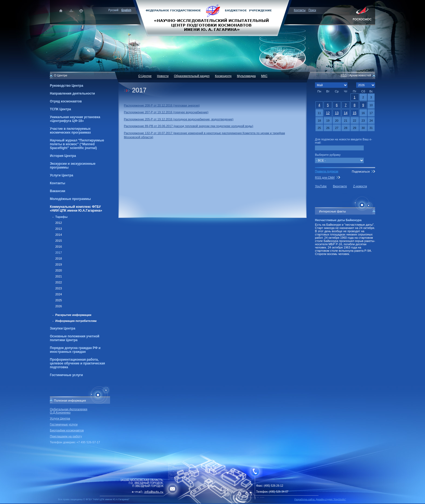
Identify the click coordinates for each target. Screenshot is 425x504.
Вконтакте (340, 186)
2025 (59, 300)
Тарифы (61, 217)
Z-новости (360, 186)
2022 (59, 282)
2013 (59, 229)
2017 (59, 253)
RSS (344, 75)
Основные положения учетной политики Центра (75, 338)
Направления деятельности (72, 93)
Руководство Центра (67, 86)
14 (346, 113)
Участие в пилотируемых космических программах (70, 131)
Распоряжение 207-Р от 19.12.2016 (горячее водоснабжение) (166, 112)
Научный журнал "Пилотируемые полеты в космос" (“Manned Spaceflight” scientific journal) (77, 144)
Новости (163, 76)
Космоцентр (223, 76)
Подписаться (361, 172)
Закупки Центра (63, 328)
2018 (59, 259)
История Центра (63, 156)
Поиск (312, 10)
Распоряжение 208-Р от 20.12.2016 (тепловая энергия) (162, 105)
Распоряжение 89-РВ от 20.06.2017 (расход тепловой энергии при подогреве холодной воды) (189, 126)
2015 (59, 241)
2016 (59, 247)
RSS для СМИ (325, 177)
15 (354, 113)
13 (337, 113)
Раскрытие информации (73, 315)
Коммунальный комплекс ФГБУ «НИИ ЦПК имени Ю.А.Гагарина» (76, 209)
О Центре (145, 76)
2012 (59, 223)
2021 (59, 276)
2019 (59, 264)
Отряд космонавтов (66, 101)
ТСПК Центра (60, 109)
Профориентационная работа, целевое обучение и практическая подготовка (77, 363)
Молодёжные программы (70, 199)
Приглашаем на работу (66, 436)
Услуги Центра (62, 175)
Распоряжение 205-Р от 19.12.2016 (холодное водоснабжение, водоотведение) (179, 119)
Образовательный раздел (192, 76)
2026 (59, 306)
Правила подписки (327, 171)
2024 (59, 294)
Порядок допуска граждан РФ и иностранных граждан (75, 350)
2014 (59, 235)
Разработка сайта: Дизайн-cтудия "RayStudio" (320, 499)
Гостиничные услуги (66, 375)
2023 (59, 288)
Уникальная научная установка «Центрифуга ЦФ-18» (75, 119)
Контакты (300, 10)
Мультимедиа (246, 76)
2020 (59, 270)
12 (328, 113)
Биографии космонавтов (67, 430)
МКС (264, 76)
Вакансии (58, 191)
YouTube (321, 186)
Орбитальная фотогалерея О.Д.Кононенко (69, 411)
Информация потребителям (76, 321)
